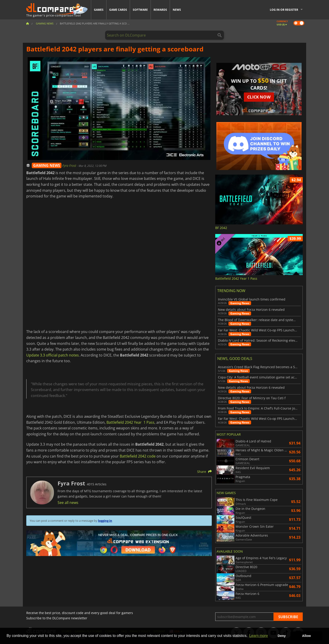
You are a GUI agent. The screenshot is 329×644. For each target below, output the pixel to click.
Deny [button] (282, 636)
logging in (105, 521)
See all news (68, 503)
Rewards (160, 10)
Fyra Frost (70, 166)
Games (99, 10)
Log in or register (284, 10)
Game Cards (118, 10)
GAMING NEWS (47, 165)
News (177, 10)
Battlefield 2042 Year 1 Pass (130, 422)
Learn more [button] (259, 636)
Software (140, 10)
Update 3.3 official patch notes (53, 355)
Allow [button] (306, 636)
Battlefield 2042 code (138, 456)
